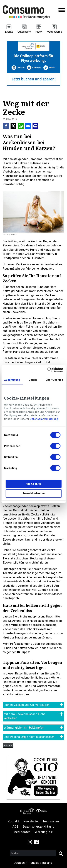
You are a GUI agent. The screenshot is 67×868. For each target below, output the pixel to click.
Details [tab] (33, 380)
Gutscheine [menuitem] (24, 32)
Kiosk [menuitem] (39, 32)
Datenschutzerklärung (44, 419)
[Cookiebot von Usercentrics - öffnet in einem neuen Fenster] (48, 370)
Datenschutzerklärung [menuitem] (39, 827)
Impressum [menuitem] (51, 821)
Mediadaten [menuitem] (22, 832)
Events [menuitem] (9, 32)
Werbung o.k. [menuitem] (44, 832)
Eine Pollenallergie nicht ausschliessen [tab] (29, 737)
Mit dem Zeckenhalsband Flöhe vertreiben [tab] (25, 716)
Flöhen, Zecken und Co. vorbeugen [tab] (27, 705)
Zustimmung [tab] (12, 380)
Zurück (8, 745)
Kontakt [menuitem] (13, 821)
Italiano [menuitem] (47, 863)
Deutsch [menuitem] (19, 863)
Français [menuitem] (33, 863)
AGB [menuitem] (16, 827)
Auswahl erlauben (34, 493)
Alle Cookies (33, 484)
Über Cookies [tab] (54, 380)
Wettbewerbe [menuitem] (54, 32)
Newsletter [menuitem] (31, 821)
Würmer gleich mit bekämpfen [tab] (24, 728)
